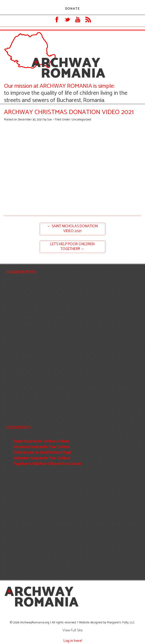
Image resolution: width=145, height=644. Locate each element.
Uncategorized (81, 120)
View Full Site (72, 630)
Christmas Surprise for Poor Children (42, 447)
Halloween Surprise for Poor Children (42, 458)
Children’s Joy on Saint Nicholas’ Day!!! (42, 453)
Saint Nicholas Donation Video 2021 (72, 229)
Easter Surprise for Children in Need (41, 442)
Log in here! (73, 641)
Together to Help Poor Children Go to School (47, 464)
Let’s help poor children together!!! (72, 247)
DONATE (72, 9)
